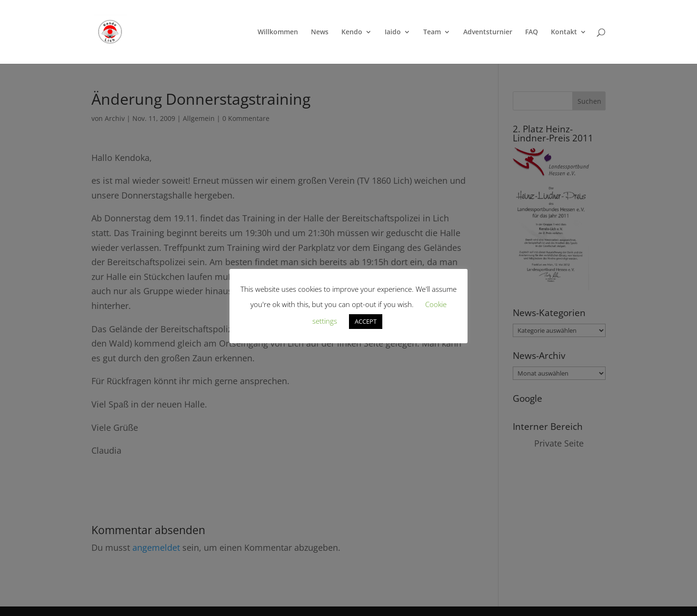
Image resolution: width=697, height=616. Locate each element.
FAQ (532, 32)
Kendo (352, 32)
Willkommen (278, 32)
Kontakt (564, 32)
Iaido (393, 32)
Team (432, 32)
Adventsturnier (488, 32)
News (320, 32)
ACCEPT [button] (366, 321)
